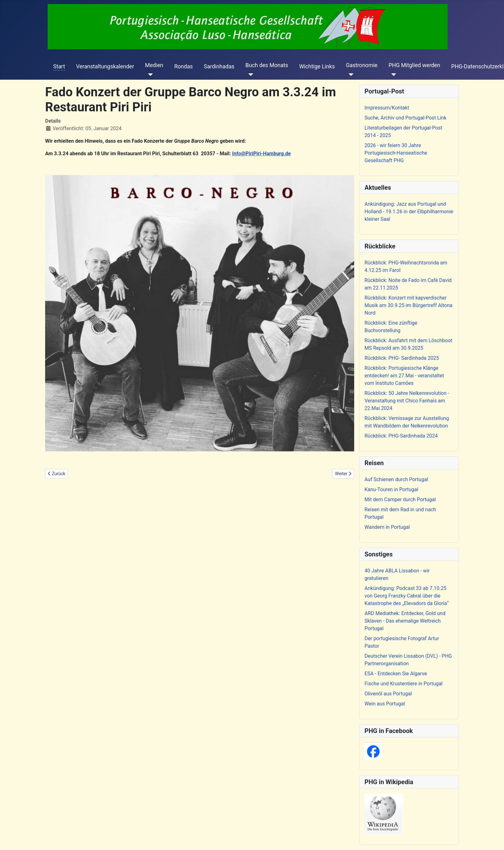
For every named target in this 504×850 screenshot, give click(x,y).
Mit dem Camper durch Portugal (400, 499)
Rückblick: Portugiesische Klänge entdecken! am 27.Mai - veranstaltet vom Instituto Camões (404, 376)
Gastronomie (362, 65)
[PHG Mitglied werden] (393, 75)
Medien (154, 65)
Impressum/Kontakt (387, 108)
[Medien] (149, 75)
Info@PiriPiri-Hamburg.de (262, 154)
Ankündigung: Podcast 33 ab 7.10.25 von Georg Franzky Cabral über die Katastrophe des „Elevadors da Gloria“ (407, 596)
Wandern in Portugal (387, 527)
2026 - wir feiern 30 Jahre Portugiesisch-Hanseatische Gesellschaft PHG (396, 153)
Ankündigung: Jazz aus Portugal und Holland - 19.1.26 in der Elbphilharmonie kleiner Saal (409, 212)
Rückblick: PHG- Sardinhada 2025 (402, 358)
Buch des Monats (267, 65)
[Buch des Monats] (249, 75)
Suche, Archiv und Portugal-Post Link (405, 118)
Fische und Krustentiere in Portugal (404, 684)
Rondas (184, 66)
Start (59, 66)
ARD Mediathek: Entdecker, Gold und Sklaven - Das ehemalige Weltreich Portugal (405, 621)
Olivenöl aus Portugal (388, 694)
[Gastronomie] (350, 75)
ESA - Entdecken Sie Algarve (396, 674)
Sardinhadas (219, 66)
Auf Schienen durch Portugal (396, 479)
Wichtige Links (317, 66)
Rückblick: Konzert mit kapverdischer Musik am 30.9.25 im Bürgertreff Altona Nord (408, 305)
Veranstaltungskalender (105, 66)
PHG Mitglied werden (415, 65)
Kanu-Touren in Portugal (391, 489)
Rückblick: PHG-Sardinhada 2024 (401, 436)
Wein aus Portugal (385, 704)
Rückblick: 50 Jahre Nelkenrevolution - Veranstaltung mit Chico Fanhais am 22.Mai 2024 (407, 401)
